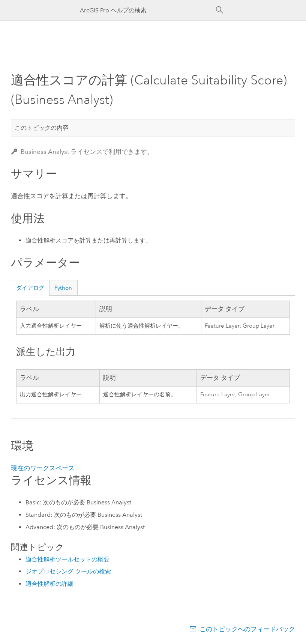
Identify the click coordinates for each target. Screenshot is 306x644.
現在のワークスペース (43, 468)
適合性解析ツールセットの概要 (67, 559)
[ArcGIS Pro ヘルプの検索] (145, 10)
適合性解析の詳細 (49, 584)
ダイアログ (30, 288)
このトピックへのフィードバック (247, 629)
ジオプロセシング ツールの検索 (68, 571)
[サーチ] (220, 10)
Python (63, 288)
